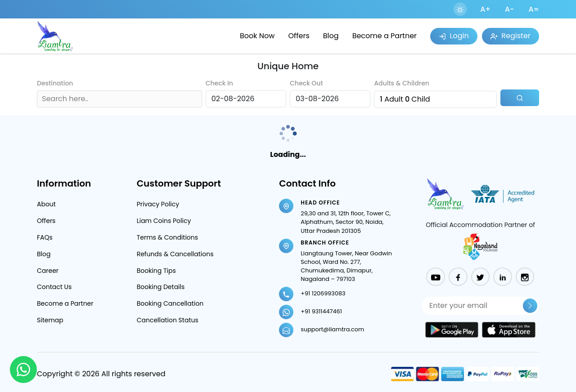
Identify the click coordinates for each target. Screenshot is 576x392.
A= (534, 9)
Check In (219, 83)
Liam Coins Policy (164, 221)
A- (510, 9)
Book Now (257, 36)
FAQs (45, 237)
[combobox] (43, 99)
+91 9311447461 (321, 311)
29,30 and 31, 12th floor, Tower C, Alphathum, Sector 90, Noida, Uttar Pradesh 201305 (346, 222)
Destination (55, 83)
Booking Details (161, 287)
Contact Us (54, 287)
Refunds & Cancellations (175, 254)
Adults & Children (402, 83)
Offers (299, 36)
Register (511, 36)
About (46, 204)
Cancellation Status (168, 320)
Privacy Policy (158, 204)
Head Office (320, 203)
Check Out (306, 83)
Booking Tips (156, 271)
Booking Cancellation (170, 303)
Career (48, 271)
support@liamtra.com (332, 329)
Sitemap (50, 320)
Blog (331, 36)
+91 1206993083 (323, 293)
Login (454, 36)
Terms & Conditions (167, 237)
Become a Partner (385, 36)
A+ (485, 9)
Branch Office (325, 243)
